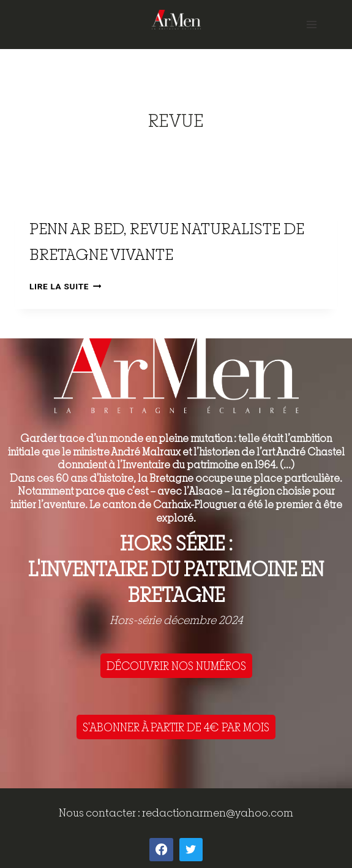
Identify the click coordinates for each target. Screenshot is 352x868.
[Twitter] (191, 850)
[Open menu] (311, 24)
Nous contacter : (100, 813)
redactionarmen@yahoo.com (218, 813)
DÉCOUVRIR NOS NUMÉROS (176, 666)
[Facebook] (161, 850)
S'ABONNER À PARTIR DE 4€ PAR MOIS (176, 727)
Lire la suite (65, 286)
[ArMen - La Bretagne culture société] (176, 19)
